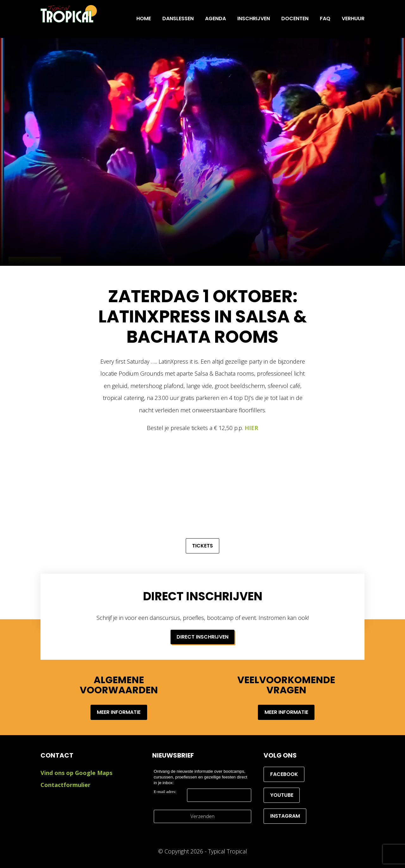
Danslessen (178, 19)
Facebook (284, 774)
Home (144, 19)
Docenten (295, 19)
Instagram (285, 816)
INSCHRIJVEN (254, 19)
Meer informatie (119, 712)
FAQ (325, 19)
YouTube (282, 795)
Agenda (215, 19)
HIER (251, 428)
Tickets (202, 546)
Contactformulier (65, 785)
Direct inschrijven (202, 637)
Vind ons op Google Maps (76, 773)
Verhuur (353, 19)
